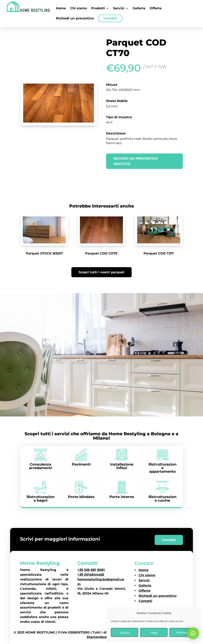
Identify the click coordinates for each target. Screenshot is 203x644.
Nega (154, 633)
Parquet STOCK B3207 (44, 253)
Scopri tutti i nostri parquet (101, 272)
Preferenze (183, 633)
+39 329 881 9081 (91, 570)
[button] (193, 633)
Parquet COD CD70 (101, 253)
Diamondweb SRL (101, 637)
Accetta (125, 633)
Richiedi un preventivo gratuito (136, 161)
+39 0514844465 (91, 575)
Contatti (169, 540)
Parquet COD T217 (159, 253)
